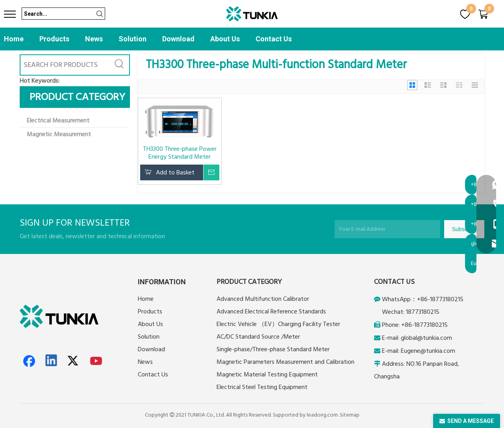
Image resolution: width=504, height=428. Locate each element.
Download (178, 39)
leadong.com (322, 415)
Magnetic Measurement (59, 134)
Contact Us (274, 39)
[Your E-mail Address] (387, 229)
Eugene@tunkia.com (428, 351)
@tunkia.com (435, 338)
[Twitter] (74, 361)
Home (14, 39)
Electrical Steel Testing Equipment (262, 387)
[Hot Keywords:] (119, 65)
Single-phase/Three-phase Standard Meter (273, 349)
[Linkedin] (52, 361)
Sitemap (350, 415)
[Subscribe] (464, 229)
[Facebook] (29, 361)
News (94, 39)
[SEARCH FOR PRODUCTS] (65, 65)
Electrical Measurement (58, 120)
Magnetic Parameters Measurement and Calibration (285, 362)
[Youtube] (96, 361)
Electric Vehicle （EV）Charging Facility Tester (278, 324)
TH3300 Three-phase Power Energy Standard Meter (180, 153)
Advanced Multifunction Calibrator (263, 299)
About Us (225, 39)
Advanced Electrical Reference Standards (271, 311)
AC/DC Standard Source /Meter (258, 337)
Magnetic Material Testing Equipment (267, 374)
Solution (132, 39)
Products (54, 39)
